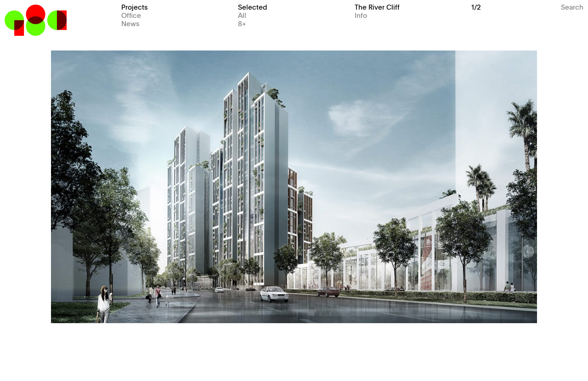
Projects (135, 7)
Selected (252, 7)
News (130, 23)
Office (131, 15)
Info (361, 15)
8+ (242, 23)
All (242, 15)
